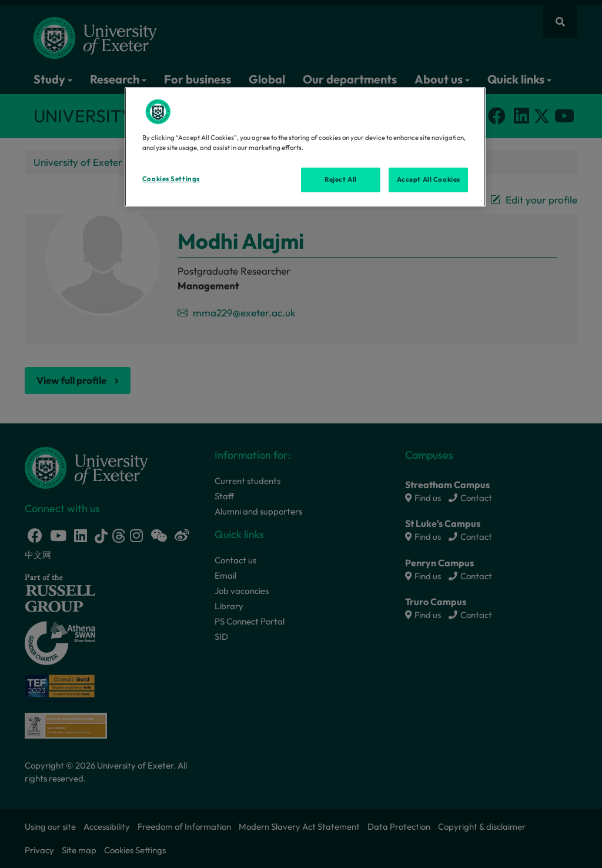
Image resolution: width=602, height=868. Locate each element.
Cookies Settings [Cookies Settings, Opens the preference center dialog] (171, 179)
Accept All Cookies (429, 179)
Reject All (341, 179)
